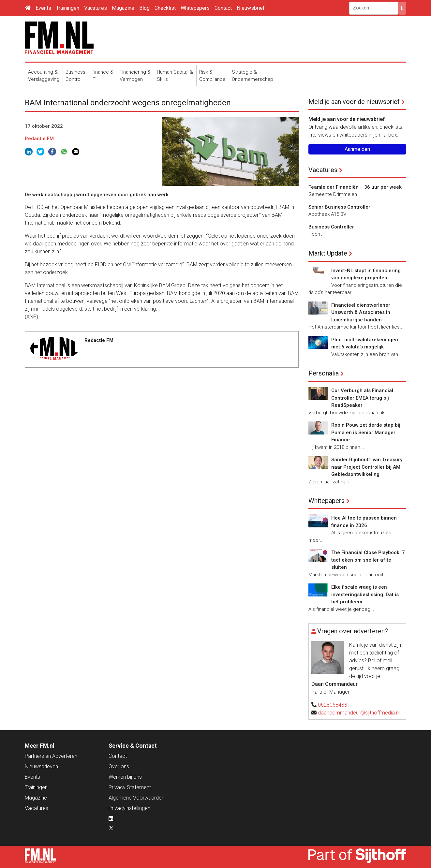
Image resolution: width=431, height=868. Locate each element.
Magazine (123, 8)
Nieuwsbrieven (41, 766)
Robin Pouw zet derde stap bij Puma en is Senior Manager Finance (366, 432)
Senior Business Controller (339, 207)
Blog (144, 8)
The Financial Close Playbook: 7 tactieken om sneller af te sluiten (368, 560)
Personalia (324, 373)
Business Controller (331, 227)
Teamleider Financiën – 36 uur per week (355, 187)
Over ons (119, 766)
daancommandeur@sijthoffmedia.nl (359, 713)
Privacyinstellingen (129, 808)
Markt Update (328, 253)
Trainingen (68, 8)
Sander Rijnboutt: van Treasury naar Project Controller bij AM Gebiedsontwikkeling (367, 467)
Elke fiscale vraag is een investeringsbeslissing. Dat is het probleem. (365, 594)
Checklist (165, 8)
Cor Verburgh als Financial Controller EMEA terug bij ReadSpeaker (362, 398)
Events (43, 8)
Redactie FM (39, 139)
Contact (223, 8)
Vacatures (96, 8)
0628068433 (333, 705)
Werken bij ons (125, 777)
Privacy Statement (130, 787)
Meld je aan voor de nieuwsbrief (354, 102)
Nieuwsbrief (251, 8)
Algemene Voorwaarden (136, 798)
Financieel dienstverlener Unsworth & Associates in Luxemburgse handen (361, 312)
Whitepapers (195, 8)
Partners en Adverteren (51, 756)
